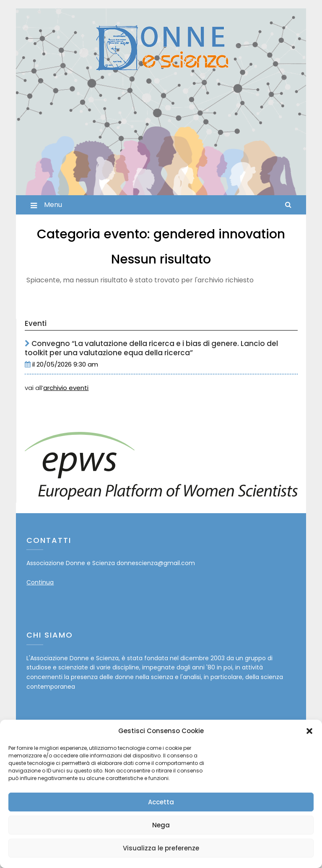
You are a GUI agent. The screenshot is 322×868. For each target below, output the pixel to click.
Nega (161, 825)
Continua (40, 582)
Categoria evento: (161, 234)
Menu (53, 205)
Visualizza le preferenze (161, 848)
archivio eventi (66, 388)
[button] (309, 731)
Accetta (161, 802)
